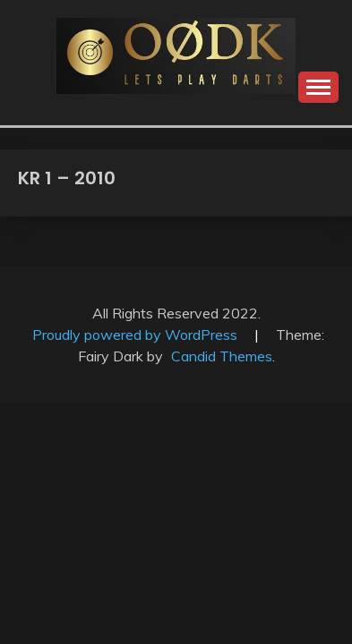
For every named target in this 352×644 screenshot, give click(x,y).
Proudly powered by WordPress (137, 335)
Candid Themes (222, 356)
